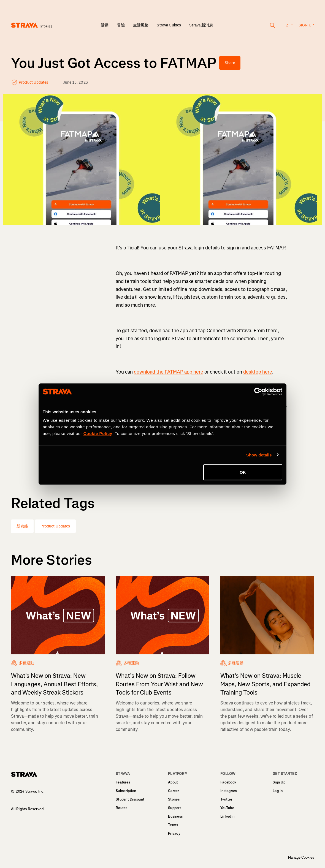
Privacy (174, 833)
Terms (173, 825)
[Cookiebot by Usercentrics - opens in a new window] (258, 391)
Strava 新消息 (201, 25)
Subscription (126, 791)
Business (175, 816)
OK (243, 472)
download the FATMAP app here (169, 372)
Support (174, 808)
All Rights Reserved (27, 809)
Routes (122, 808)
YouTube (227, 808)
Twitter (226, 799)
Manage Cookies (301, 858)
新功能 (22, 526)
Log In (278, 791)
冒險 (121, 25)
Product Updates (55, 526)
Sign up (306, 25)
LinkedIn (227, 816)
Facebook (228, 782)
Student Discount (130, 799)
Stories (174, 799)
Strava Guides (169, 25)
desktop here (258, 372)
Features (123, 782)
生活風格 (141, 25)
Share (230, 63)
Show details (259, 455)
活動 (105, 25)
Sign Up (279, 782)
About (173, 782)
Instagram (229, 791)
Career (174, 791)
